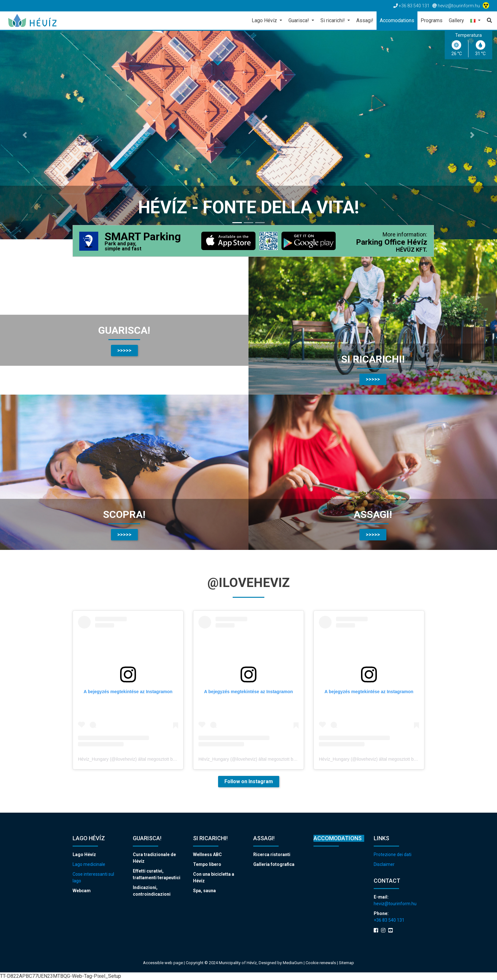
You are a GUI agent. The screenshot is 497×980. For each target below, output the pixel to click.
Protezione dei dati (393, 854)
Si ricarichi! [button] (333, 20)
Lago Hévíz (84, 854)
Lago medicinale (89, 864)
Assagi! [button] (365, 20)
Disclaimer (384, 864)
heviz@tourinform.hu (395, 904)
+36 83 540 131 (389, 920)
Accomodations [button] (397, 20)
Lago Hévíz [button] (265, 20)
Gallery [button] (456, 20)
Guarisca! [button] (299, 20)
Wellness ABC (207, 854)
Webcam (82, 891)
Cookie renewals (321, 963)
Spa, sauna (204, 891)
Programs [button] (432, 20)
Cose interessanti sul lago (93, 877)
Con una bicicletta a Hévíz (214, 877)
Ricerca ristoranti (272, 854)
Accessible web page (163, 963)
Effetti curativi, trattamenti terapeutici (157, 874)
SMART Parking (143, 242)
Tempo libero (207, 864)
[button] (475, 21)
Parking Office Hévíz (392, 242)
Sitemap (346, 963)
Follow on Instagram (249, 781)
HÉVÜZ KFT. (412, 250)
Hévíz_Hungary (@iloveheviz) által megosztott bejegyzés (134, 759)
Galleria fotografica (274, 864)
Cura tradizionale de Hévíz (154, 858)
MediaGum (293, 963)
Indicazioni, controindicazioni (152, 891)
